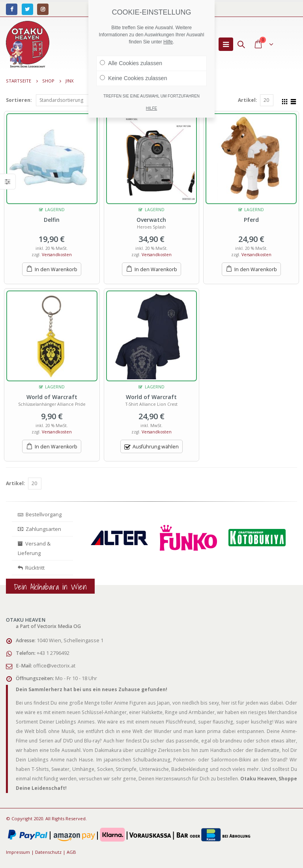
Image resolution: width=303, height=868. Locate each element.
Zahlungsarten (39, 529)
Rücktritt (31, 568)
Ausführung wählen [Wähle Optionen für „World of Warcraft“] (156, 447)
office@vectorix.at (54, 666)
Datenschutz (48, 852)
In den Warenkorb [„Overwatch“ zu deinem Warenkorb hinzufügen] (156, 269)
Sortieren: (19, 100)
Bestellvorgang (40, 514)
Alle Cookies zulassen (131, 63)
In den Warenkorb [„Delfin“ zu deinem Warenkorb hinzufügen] (56, 269)
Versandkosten (57, 255)
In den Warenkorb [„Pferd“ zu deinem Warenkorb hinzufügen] (256, 269)
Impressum (18, 852)
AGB (71, 852)
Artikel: (248, 100)
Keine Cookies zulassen (133, 78)
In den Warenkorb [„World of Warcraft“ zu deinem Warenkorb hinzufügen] (56, 447)
